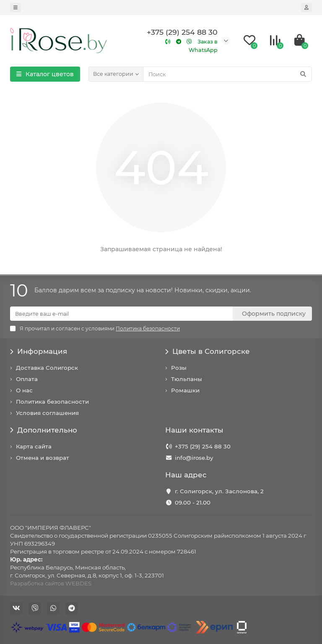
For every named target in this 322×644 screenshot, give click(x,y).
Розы (179, 368)
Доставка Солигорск (47, 368)
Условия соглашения (47, 413)
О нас (24, 390)
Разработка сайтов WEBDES (51, 583)
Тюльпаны (187, 379)
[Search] (227, 74)
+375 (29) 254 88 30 (203, 446)
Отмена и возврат (43, 458)
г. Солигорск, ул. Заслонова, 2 (219, 491)
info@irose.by (194, 458)
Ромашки (185, 390)
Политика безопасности (52, 402)
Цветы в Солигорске (208, 351)
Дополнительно (44, 430)
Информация (39, 351)
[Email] (121, 314)
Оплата (27, 379)
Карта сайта (34, 446)
